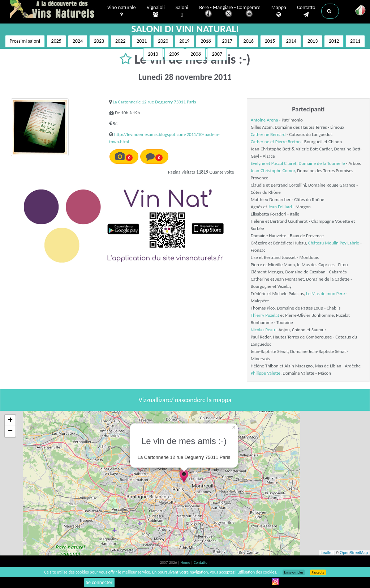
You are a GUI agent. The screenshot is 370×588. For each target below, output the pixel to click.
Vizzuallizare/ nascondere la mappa (185, 400)
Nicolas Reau (263, 330)
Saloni (182, 11)
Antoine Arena (264, 120)
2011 (355, 41)
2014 (291, 41)
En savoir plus (294, 572)
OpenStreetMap (354, 553)
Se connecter (99, 582)
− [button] (10, 431)
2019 (184, 41)
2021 (142, 41)
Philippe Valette (266, 373)
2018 (206, 41)
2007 (217, 54)
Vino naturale (122, 11)
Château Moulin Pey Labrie (334, 243)
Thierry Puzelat (265, 315)
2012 (334, 41)
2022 (120, 41)
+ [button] (10, 421)
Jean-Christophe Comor (273, 171)
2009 (174, 54)
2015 (270, 41)
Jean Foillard (280, 207)
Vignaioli (156, 11)
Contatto (306, 11)
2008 (195, 54)
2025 (56, 41)
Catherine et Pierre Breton (276, 142)
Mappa (279, 11)
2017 (227, 41)
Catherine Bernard (268, 134)
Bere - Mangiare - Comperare (230, 12)
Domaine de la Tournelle (322, 163)
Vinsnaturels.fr (55, 10)
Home (186, 563)
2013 (313, 41)
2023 (99, 41)
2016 (249, 41)
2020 (163, 41)
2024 (78, 41)
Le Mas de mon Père (325, 293)
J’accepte (318, 572)
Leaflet (326, 553)
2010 (153, 54)
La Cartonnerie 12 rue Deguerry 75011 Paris (154, 102)
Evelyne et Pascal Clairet (274, 163)
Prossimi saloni (25, 41)
